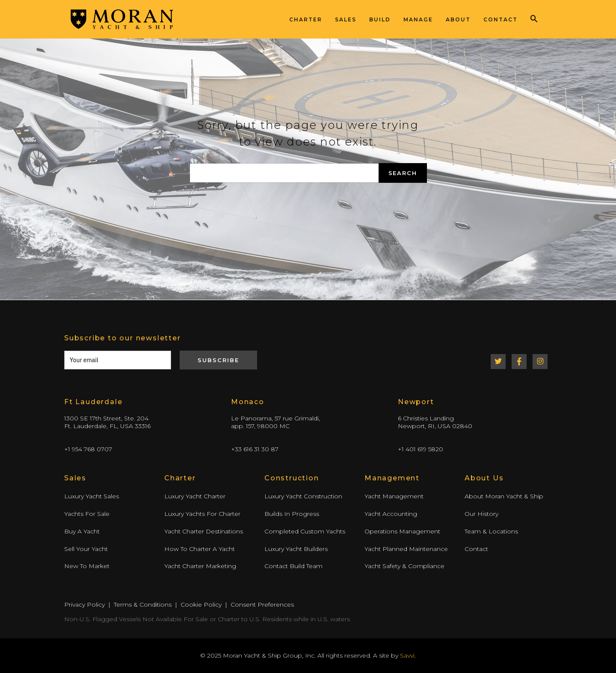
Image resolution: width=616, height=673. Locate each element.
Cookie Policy (201, 605)
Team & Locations (491, 531)
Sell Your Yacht (86, 549)
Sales (346, 19)
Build (380, 19)
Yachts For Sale (87, 514)
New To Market (87, 566)
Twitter (498, 362)
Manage (418, 19)
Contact (500, 19)
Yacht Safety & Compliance (404, 566)
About (458, 19)
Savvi (407, 655)
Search (403, 173)
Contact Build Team (293, 566)
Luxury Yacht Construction (303, 496)
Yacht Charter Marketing (200, 566)
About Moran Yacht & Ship (504, 496)
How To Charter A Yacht (200, 549)
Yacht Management (394, 496)
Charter (306, 19)
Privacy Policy (84, 605)
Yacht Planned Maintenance (406, 549)
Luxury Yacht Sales (92, 496)
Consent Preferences (262, 605)
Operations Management (402, 531)
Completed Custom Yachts (305, 531)
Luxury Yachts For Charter (202, 514)
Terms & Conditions (143, 605)
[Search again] (284, 173)
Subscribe (218, 360)
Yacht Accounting (391, 514)
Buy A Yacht (82, 531)
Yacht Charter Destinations (204, 531)
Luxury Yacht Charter (195, 496)
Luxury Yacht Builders (296, 549)
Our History (481, 514)
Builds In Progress (292, 514)
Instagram (540, 362)
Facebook (519, 362)
